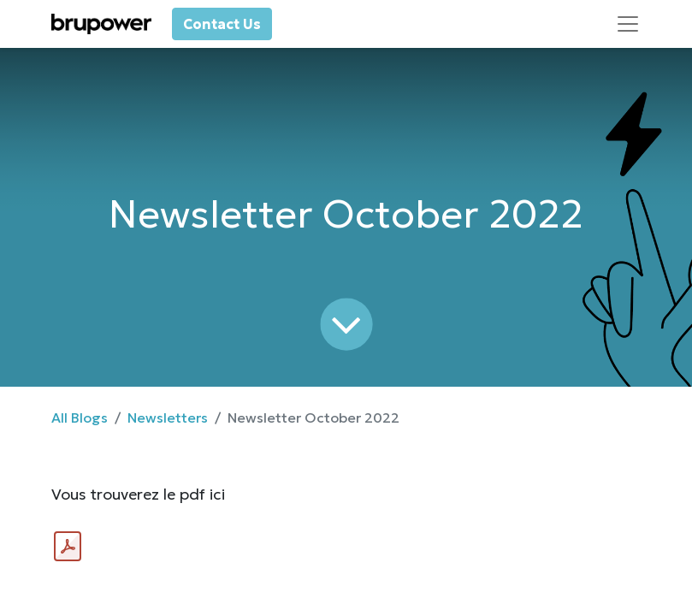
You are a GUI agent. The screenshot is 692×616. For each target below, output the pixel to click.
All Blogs (80, 418)
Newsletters (168, 418)
